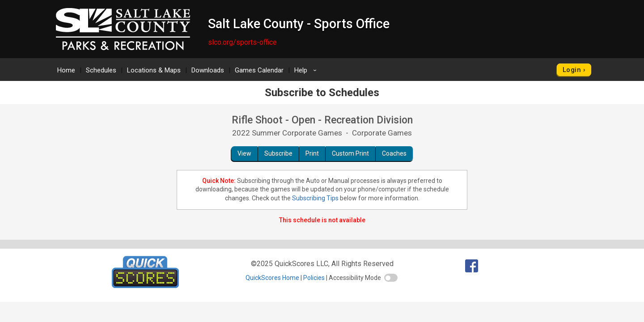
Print (312, 153)
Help (307, 70)
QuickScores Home (272, 278)
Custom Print (350, 153)
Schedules (101, 70)
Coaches (394, 153)
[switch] (391, 278)
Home (66, 70)
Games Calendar (259, 70)
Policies (314, 278)
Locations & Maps (154, 70)
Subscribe (278, 153)
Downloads (208, 70)
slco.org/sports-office (242, 42)
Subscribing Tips (315, 198)
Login (572, 70)
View (244, 153)
